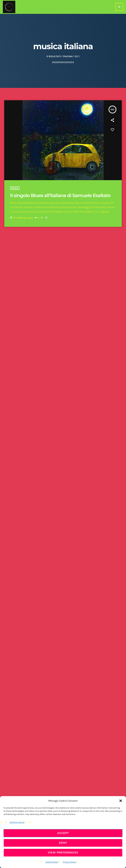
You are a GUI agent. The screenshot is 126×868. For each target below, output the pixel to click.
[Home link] (9, 7)
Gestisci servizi (17, 822)
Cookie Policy (52, 862)
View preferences (63, 852)
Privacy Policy (69, 862)
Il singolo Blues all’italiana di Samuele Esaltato (60, 195)
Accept (63, 833)
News (15, 188)
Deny (63, 843)
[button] (121, 801)
